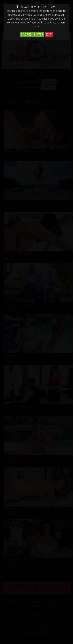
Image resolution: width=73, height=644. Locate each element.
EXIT (49, 34)
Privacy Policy (49, 22)
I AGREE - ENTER (32, 34)
